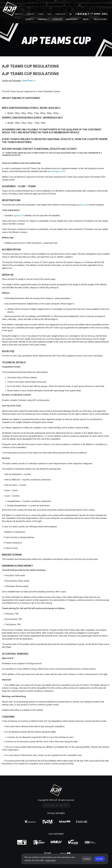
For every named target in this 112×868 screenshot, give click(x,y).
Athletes (57, 19)
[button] (71, 14)
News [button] (87, 19)
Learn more (50, 860)
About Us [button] (19, 14)
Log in (50, 14)
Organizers (30, 14)
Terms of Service (49, 805)
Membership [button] (72, 19)
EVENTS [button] (30, 19)
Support (41, 14)
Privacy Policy (63, 805)
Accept (100, 859)
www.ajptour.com (58, 171)
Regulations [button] (101, 19)
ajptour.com (83, 205)
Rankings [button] (43, 19)
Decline (87, 859)
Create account (61, 14)
